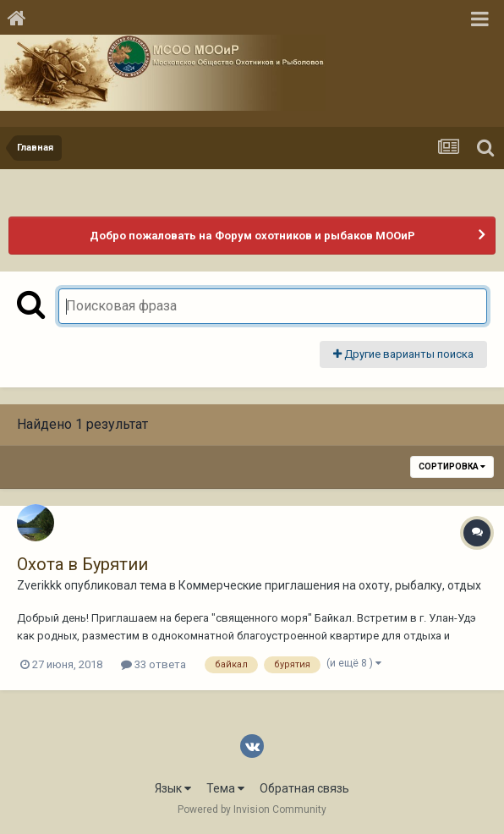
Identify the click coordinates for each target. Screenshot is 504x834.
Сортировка (452, 466)
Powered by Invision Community (252, 809)
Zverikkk (39, 585)
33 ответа (153, 664)
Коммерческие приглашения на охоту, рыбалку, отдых (330, 585)
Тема (225, 788)
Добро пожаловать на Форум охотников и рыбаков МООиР (252, 236)
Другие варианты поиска (403, 354)
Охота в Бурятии (82, 564)
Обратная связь (304, 788)
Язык (173, 788)
